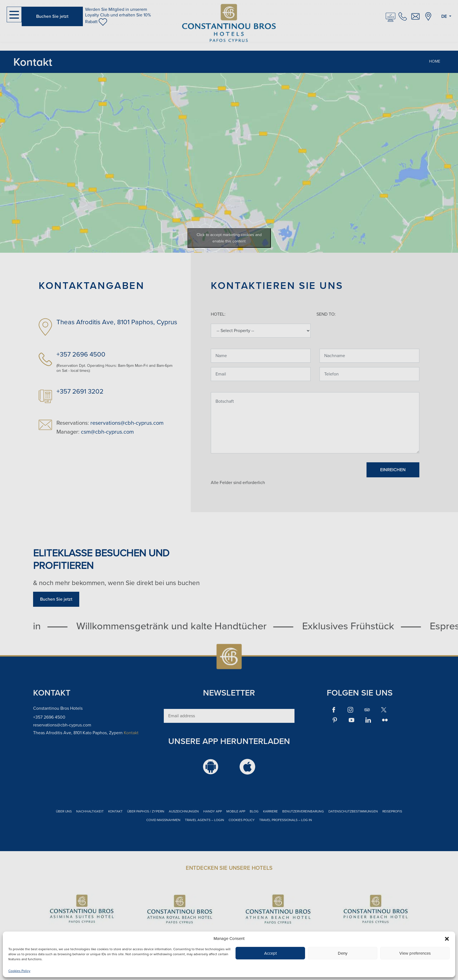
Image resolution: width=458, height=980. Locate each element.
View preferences (415, 953)
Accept (270, 953)
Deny (343, 953)
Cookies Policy (19, 971)
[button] (447, 939)
